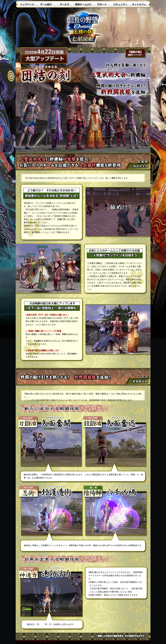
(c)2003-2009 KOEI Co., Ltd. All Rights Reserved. (83, 642)
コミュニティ (120, 4)
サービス (65, 4)
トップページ (27, 4)
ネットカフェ (139, 4)
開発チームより (83, 4)
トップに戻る (83, 28)
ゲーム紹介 (46, 4)
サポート (102, 4)
